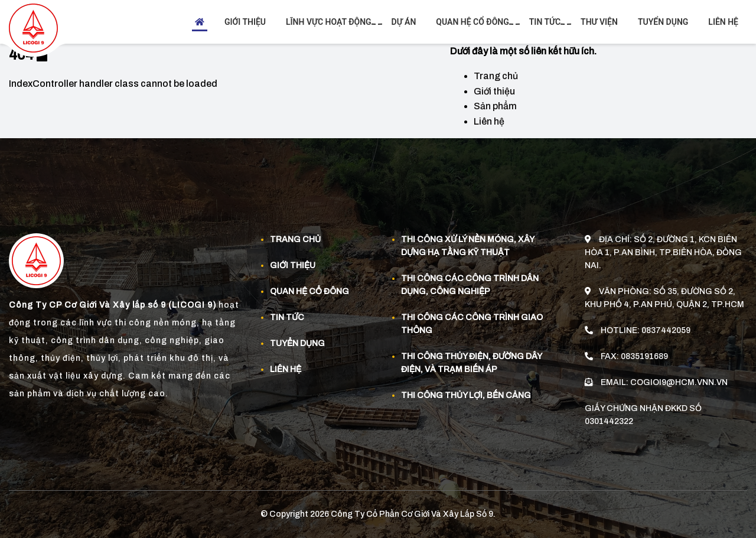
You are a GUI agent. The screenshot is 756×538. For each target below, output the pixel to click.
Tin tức (546, 22)
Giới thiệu (245, 22)
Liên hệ (723, 22)
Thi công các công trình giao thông (472, 324)
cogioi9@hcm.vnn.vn (679, 382)
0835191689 (644, 356)
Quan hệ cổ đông (474, 22)
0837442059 (666, 330)
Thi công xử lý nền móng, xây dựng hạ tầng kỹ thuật (467, 246)
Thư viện (599, 22)
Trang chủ (496, 76)
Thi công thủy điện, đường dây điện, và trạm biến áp (471, 363)
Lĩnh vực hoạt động (330, 22)
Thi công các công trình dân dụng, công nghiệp (470, 285)
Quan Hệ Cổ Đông (309, 291)
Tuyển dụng (663, 22)
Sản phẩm (495, 106)
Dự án (404, 22)
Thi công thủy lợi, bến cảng (466, 395)
